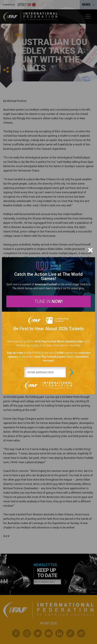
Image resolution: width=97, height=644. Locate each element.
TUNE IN (48, 301)
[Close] (90, 250)
